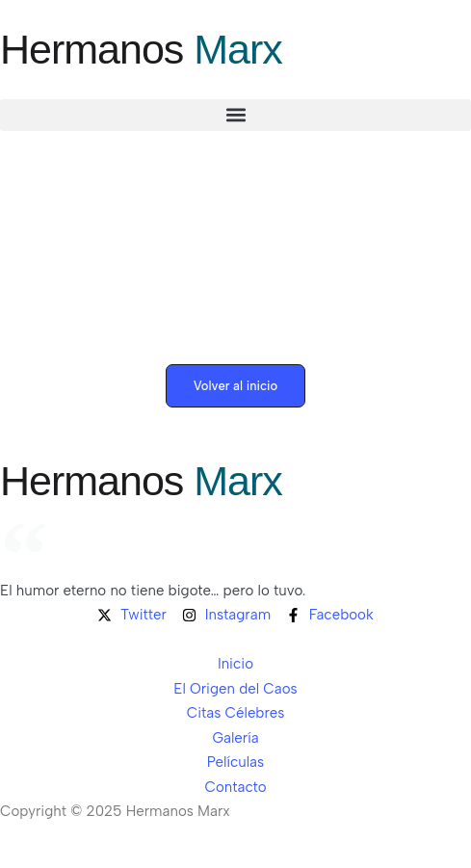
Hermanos (141, 49)
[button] (235, 115)
